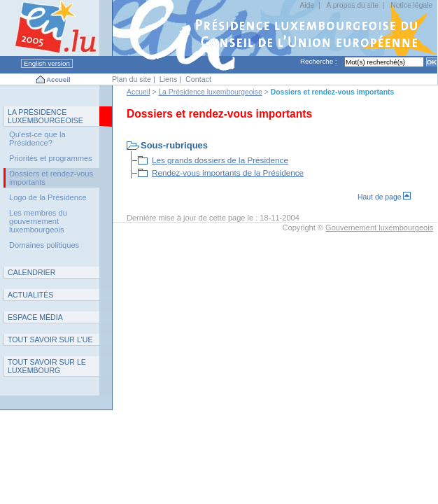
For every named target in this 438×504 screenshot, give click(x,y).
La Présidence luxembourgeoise (210, 92)
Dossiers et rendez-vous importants (51, 178)
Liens (169, 79)
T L (47, 366)
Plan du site (132, 79)
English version (47, 63)
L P (45, 116)
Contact (198, 79)
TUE (50, 339)
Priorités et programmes (51, 158)
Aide (307, 5)
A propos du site (352, 5)
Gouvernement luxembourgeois (379, 227)
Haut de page (384, 197)
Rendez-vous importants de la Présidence (228, 173)
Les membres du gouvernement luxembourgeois (38, 221)
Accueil (58, 79)
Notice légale (411, 5)
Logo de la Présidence (48, 197)
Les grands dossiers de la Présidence (220, 160)
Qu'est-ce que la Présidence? (37, 139)
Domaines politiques (44, 245)
